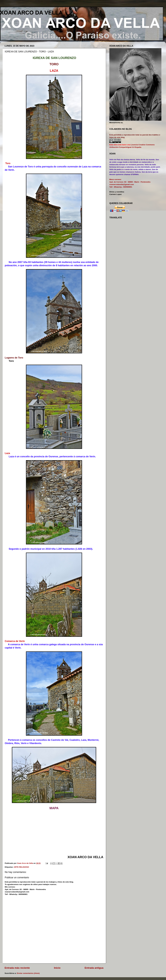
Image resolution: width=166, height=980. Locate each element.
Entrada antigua (94, 968)
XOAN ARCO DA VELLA (31, 13)
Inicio (57, 968)
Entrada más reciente (17, 968)
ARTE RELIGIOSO (21, 867)
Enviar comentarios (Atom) (28, 973)
